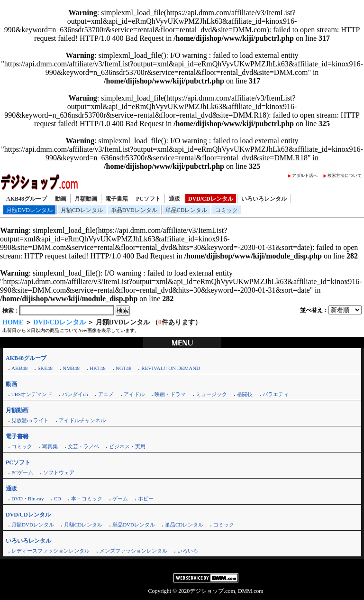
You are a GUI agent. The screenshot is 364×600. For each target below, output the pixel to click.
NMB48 (71, 368)
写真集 (50, 446)
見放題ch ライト (30, 420)
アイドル (134, 394)
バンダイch (75, 394)
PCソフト (148, 199)
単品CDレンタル (187, 210)
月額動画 (86, 199)
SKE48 (45, 368)
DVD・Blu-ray (27, 498)
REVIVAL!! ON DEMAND (171, 368)
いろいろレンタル (264, 199)
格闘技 (245, 394)
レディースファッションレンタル (50, 551)
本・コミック (87, 498)
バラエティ (276, 394)
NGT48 (124, 368)
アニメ (106, 394)
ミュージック (211, 394)
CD (57, 498)
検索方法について (345, 175)
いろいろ (188, 551)
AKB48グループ (27, 199)
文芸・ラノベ (83, 446)
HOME (13, 322)
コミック (227, 210)
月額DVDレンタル (29, 210)
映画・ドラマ (170, 394)
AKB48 (19, 368)
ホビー (146, 498)
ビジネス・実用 (127, 446)
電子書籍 (117, 199)
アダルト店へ (305, 175)
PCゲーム (22, 472)
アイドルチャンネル (82, 420)
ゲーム (120, 498)
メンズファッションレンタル (133, 551)
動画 (61, 199)
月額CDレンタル (82, 210)
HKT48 (98, 368)
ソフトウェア (59, 472)
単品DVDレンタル (134, 210)
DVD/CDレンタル (211, 199)
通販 (174, 199)
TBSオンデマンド (32, 394)
